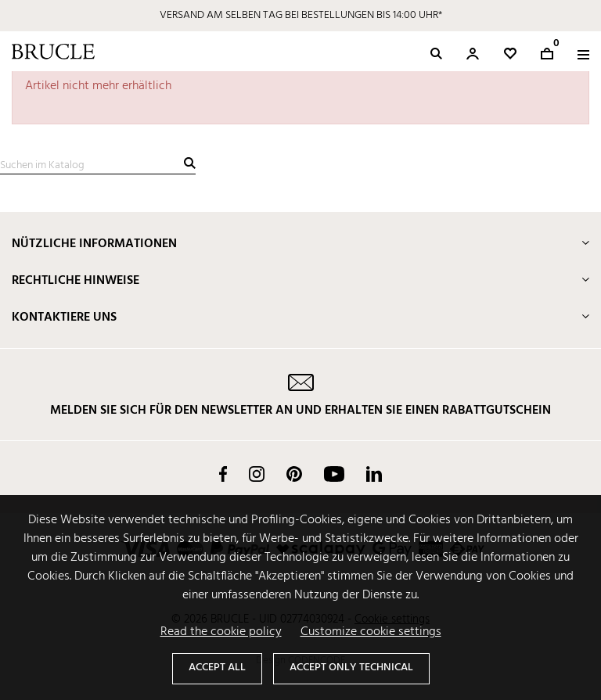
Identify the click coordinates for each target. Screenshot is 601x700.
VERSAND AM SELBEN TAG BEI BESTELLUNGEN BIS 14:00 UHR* (301, 15)
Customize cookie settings (371, 632)
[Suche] (98, 166)
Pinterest (294, 474)
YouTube (334, 474)
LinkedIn (374, 474)
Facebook (223, 474)
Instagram (257, 474)
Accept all (217, 668)
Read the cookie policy (221, 632)
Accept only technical (351, 668)
